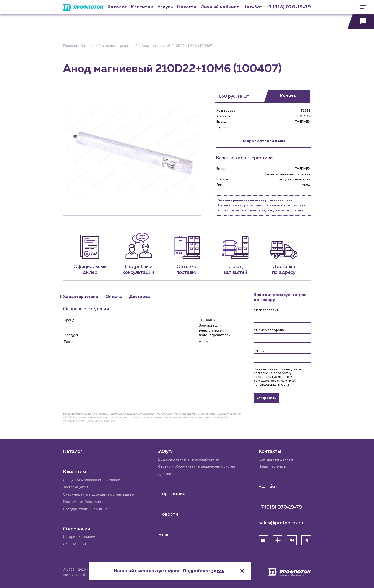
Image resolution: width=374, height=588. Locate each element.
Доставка (166, 473)
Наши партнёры (272, 466)
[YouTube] (263, 540)
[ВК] (292, 540)
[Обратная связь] (361, 21)
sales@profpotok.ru (281, 522)
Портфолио (172, 493)
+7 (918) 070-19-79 (289, 7)
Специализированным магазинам (92, 479)
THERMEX (302, 122)
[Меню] (361, 7)
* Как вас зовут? (267, 310)
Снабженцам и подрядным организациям (99, 494)
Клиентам (142, 7)
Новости (168, 514)
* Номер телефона (269, 330)
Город (259, 350)
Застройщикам (75, 486)
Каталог (117, 7)
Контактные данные (276, 458)
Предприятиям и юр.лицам (86, 509)
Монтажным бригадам (82, 501)
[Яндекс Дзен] (278, 540)
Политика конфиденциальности (86, 575)
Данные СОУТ (75, 544)
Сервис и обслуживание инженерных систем (197, 466)
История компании (79, 537)
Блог (164, 534)
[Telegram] (306, 540)
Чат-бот (253, 7)
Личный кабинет (220, 7)
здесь (235, 569)
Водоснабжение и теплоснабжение (188, 458)
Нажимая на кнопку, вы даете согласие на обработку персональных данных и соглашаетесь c (277, 377)
